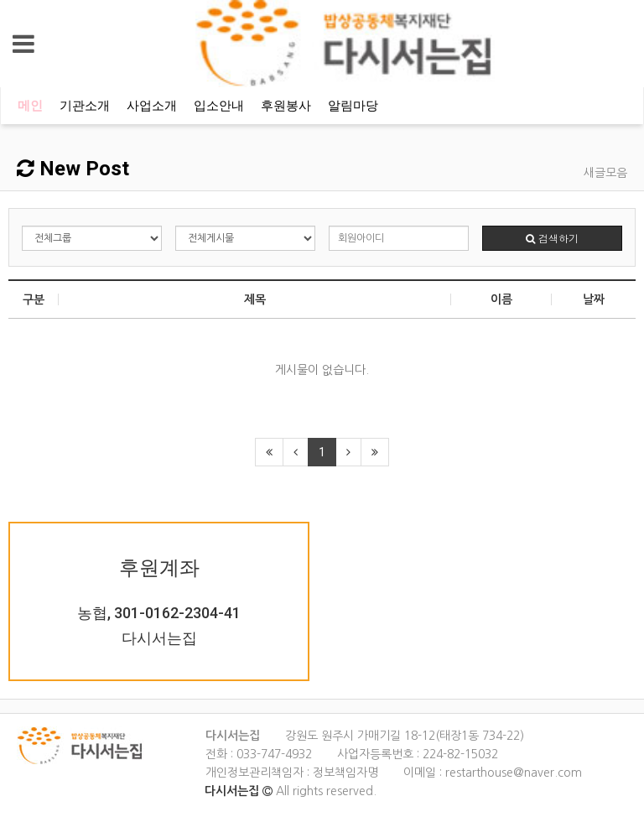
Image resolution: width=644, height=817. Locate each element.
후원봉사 (286, 106)
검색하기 (552, 238)
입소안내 (219, 106)
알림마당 (353, 106)
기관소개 (85, 106)
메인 (30, 106)
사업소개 (152, 106)
